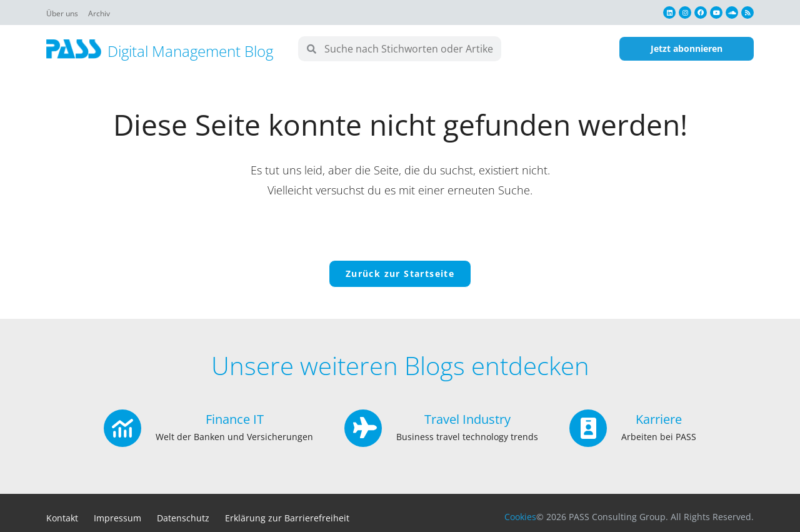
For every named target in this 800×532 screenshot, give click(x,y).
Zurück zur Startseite (400, 274)
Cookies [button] (520, 517)
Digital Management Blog (190, 51)
